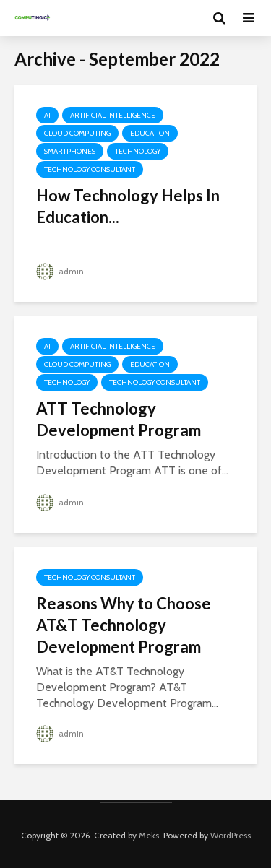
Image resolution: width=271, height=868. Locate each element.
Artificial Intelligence (113, 115)
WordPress (231, 835)
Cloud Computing (77, 133)
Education (150, 133)
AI (47, 115)
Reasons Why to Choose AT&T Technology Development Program (124, 625)
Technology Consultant (90, 169)
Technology (138, 151)
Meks (149, 835)
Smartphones (70, 151)
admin (60, 271)
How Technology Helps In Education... (128, 206)
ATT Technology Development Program (119, 419)
